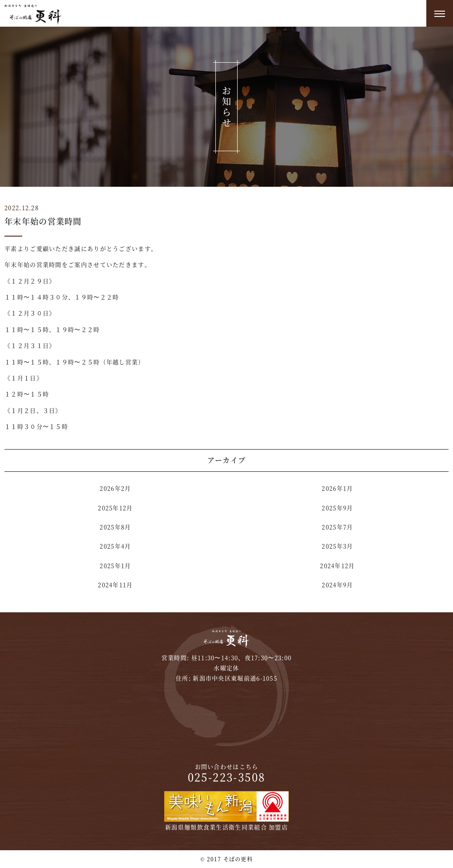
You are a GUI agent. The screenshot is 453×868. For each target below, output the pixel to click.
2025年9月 (337, 508)
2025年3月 (337, 546)
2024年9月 (337, 585)
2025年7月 (337, 527)
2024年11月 (115, 585)
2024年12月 (337, 565)
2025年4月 (115, 546)
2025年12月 (115, 508)
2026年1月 (337, 488)
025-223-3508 (227, 777)
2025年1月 (115, 565)
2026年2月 (115, 488)
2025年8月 (115, 527)
